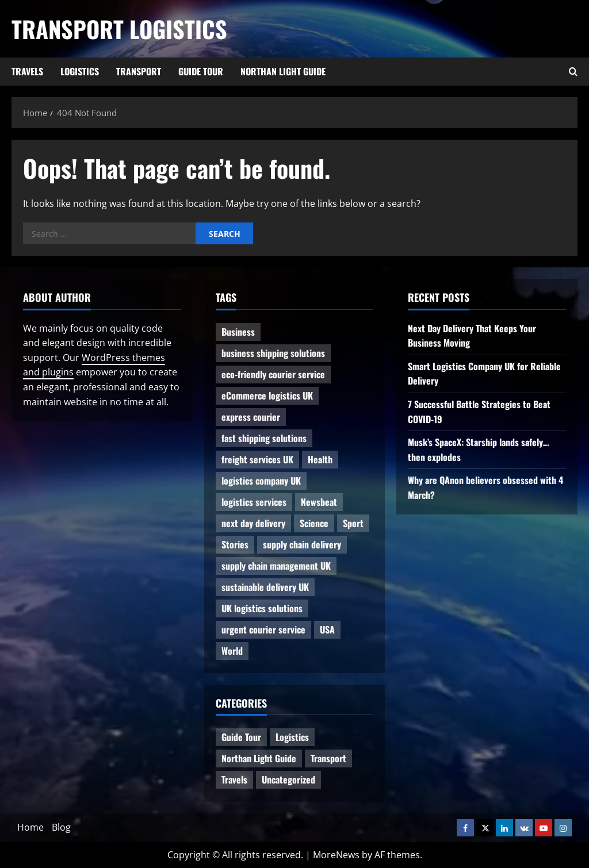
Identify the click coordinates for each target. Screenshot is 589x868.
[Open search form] (573, 72)
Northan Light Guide (283, 71)
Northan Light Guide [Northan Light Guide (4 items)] (259, 758)
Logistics (80, 71)
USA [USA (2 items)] (327, 629)
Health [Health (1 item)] (320, 459)
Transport (139, 71)
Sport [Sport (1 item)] (353, 523)
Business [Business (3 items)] (238, 332)
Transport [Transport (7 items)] (328, 758)
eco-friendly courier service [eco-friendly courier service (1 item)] (273, 374)
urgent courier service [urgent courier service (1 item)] (263, 629)
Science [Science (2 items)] (314, 523)
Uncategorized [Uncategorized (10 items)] (288, 779)
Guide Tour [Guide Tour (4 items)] (241, 737)
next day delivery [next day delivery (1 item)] (253, 523)
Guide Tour (201, 71)
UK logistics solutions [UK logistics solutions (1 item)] (262, 608)
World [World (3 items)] (232, 651)
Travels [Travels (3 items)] (234, 779)
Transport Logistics (119, 29)
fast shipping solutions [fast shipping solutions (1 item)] (264, 438)
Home (30, 827)
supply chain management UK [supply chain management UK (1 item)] (276, 566)
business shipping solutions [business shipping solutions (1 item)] (273, 353)
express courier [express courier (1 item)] (251, 417)
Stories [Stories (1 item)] (235, 544)
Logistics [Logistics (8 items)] (292, 737)
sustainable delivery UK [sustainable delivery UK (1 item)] (265, 587)
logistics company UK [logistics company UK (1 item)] (261, 481)
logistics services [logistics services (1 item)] (254, 502)
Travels (27, 71)
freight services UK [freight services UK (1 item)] (257, 459)
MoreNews (336, 855)
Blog (61, 827)
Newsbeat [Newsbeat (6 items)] (319, 502)
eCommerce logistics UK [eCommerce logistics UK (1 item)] (267, 395)
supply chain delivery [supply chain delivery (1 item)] (302, 544)
